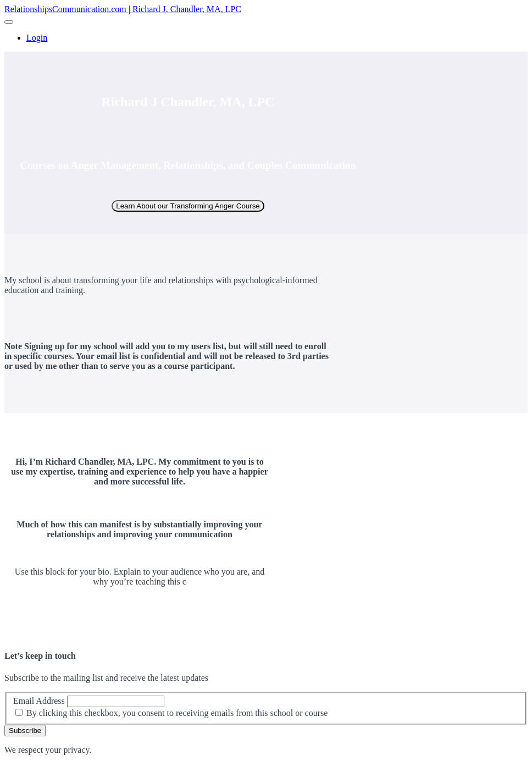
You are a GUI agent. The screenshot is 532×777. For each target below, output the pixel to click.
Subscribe (25, 731)
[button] (9, 22)
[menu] (266, 38)
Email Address (39, 701)
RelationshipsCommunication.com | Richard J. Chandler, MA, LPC (123, 9)
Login (37, 38)
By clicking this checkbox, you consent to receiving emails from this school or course (177, 713)
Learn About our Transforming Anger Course (188, 206)
